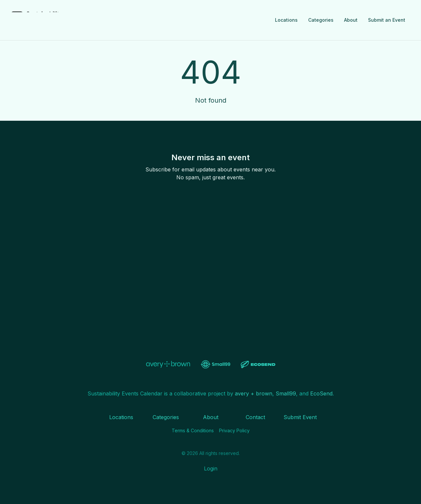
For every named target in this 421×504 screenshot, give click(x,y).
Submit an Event (387, 20)
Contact (255, 417)
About (351, 20)
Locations (286, 20)
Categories (321, 20)
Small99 (286, 393)
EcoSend (321, 393)
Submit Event (300, 417)
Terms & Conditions (193, 430)
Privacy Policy (234, 430)
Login (211, 468)
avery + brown (254, 393)
